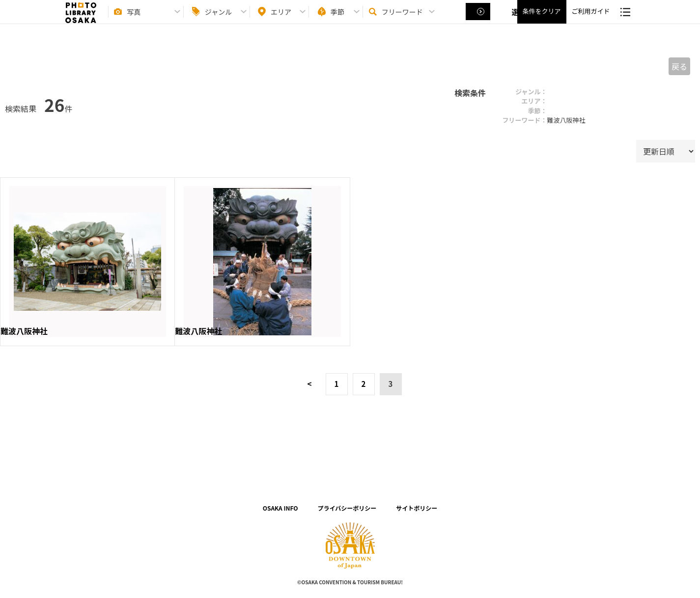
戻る (679, 66)
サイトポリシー (417, 508)
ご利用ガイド (590, 20)
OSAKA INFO (280, 508)
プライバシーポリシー (347, 508)
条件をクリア (541, 20)
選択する (479, 20)
